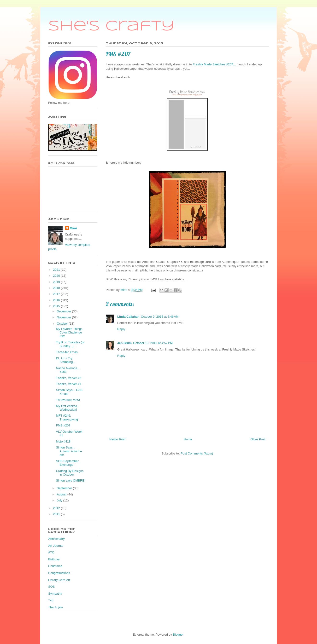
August (62, 494)
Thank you (56, 607)
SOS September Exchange (67, 463)
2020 (57, 276)
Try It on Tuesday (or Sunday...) (70, 344)
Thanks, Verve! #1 (68, 384)
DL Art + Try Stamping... (66, 360)
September (65, 488)
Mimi (73, 228)
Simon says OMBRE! (70, 480)
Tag (51, 600)
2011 (57, 514)
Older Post (258, 439)
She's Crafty (111, 26)
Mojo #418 (63, 441)
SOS (51, 587)
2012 (57, 508)
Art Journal (56, 546)
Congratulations (59, 573)
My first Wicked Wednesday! (66, 408)
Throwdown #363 (68, 400)
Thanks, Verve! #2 (68, 378)
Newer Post (117, 439)
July (60, 500)
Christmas (55, 566)
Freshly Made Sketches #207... (214, 64)
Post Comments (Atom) (197, 453)
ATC (51, 552)
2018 (57, 288)
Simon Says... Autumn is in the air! (69, 451)
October (63, 324)
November (65, 317)
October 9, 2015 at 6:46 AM (160, 317)
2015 (57, 306)
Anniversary (56, 539)
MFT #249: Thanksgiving (67, 417)
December (65, 311)
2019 (57, 282)
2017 (57, 294)
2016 (57, 300)
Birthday (54, 559)
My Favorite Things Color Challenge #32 (69, 333)
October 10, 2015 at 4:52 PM (153, 343)
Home (188, 439)
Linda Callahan (128, 317)
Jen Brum (124, 343)
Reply (121, 329)
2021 (57, 270)
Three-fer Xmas (67, 352)
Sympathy (55, 594)
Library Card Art (59, 580)
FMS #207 (63, 425)
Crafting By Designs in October (70, 473)
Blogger (178, 635)
